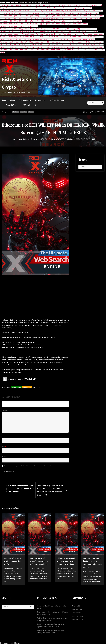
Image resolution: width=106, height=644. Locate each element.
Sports (24, 112)
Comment (5, 410)
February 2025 (77, 609)
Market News (36, 387)
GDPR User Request (28, 105)
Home (4, 100)
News (31, 112)
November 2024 (77, 619)
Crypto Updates (6, 387)
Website (4, 456)
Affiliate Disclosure (58, 100)
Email (4, 447)
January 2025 (77, 612)
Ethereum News (27, 387)
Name (4, 437)
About (13, 100)
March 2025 (76, 606)
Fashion (16, 112)
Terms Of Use (11, 105)
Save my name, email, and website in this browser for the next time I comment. (28, 466)
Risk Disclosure (25, 100)
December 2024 (77, 616)
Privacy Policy (41, 100)
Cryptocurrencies (16, 387)
